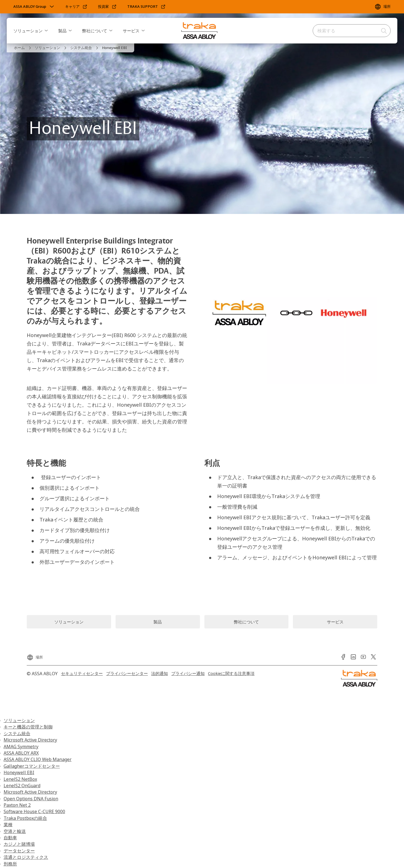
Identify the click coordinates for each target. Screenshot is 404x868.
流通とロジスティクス (26, 857)
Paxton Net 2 (17, 805)
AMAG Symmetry (21, 747)
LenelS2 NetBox (20, 779)
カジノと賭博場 (19, 844)
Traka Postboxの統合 (25, 818)
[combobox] (352, 31)
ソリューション (28, 31)
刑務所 (10, 864)
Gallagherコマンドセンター (32, 766)
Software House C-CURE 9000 (34, 811)
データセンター (19, 851)
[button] (46, 31)
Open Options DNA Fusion (31, 799)
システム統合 (17, 733)
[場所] (383, 7)
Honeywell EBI (19, 772)
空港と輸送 (15, 831)
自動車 (10, 838)
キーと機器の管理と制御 (28, 727)
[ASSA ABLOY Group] (34, 7)
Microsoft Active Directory (30, 740)
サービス (131, 31)
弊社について (95, 31)
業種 (8, 825)
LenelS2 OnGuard (22, 786)
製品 (62, 31)
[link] (76, 7)
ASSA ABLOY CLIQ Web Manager (38, 759)
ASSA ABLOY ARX (21, 753)
